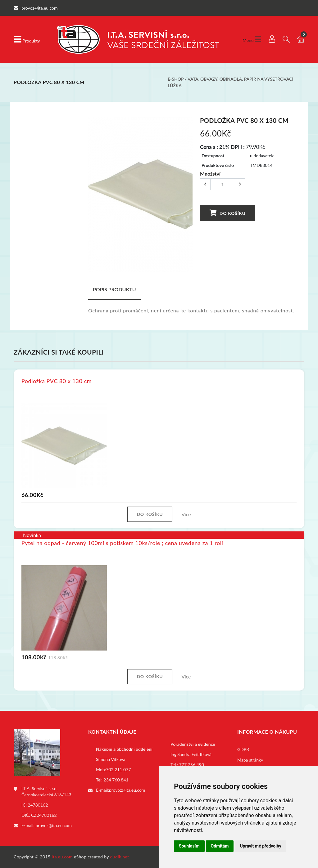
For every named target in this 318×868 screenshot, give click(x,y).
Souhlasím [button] (189, 846)
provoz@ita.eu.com (54, 825)
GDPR (243, 749)
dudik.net (120, 857)
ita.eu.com (62, 857)
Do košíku (227, 213)
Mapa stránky (250, 760)
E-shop (176, 79)
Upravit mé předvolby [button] (260, 846)
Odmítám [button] (220, 846)
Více (186, 514)
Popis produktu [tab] (114, 289)
